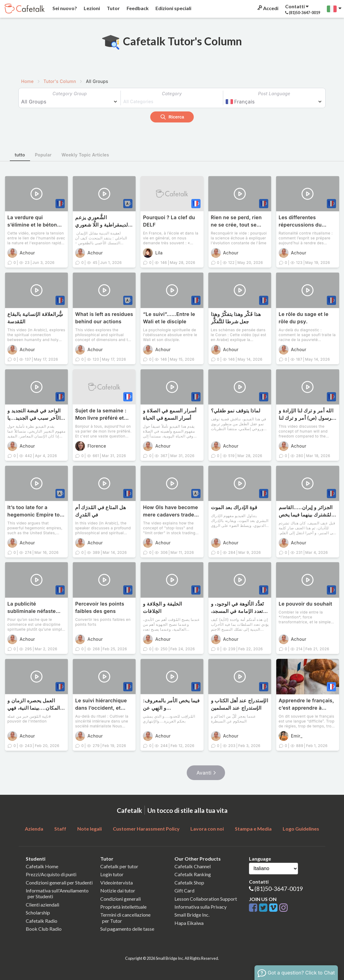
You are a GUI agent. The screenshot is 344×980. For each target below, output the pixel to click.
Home (27, 81)
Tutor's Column (60, 81)
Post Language (274, 94)
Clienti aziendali (42, 905)
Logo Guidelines (301, 829)
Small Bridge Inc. (192, 915)
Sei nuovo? (64, 8)
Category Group (70, 94)
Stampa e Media (253, 829)
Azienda (34, 829)
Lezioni (91, 8)
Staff (60, 829)
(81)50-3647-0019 (279, 889)
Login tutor (112, 874)
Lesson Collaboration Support (206, 899)
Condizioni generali (120, 899)
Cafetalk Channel (193, 866)
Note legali (90, 829)
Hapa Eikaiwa (189, 923)
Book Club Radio (44, 929)
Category (172, 94)
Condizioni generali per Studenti (59, 882)
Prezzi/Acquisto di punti (51, 874)
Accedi (267, 8)
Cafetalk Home (42, 866)
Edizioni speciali (173, 8)
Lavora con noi (207, 829)
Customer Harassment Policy (146, 829)
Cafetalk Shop (189, 882)
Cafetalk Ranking (193, 874)
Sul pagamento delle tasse (127, 929)
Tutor (113, 8)
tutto (20, 155)
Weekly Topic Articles (85, 155)
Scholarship (38, 912)
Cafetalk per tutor (119, 866)
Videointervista (117, 882)
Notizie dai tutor (118, 890)
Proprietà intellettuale (123, 907)
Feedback (137, 8)
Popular (43, 155)
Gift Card (184, 890)
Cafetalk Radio (42, 921)
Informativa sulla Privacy (201, 907)
